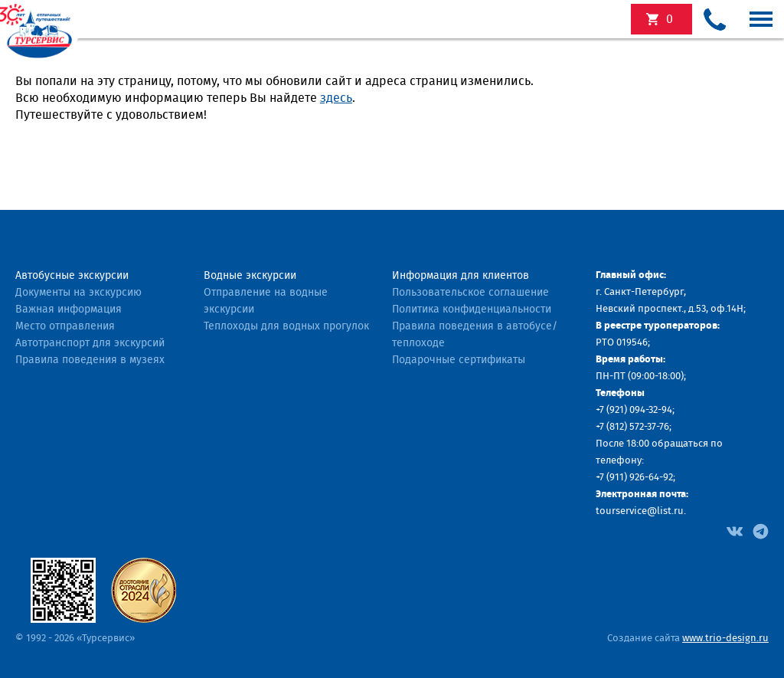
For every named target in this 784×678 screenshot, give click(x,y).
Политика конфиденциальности (472, 310)
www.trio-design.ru (725, 639)
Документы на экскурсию (78, 293)
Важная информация (69, 310)
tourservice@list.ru (640, 511)
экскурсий (670, 19)
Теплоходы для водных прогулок (286, 326)
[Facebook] (735, 530)
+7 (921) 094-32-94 (634, 410)
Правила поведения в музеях (90, 360)
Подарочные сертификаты (459, 360)
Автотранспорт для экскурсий (90, 343)
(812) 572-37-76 (638, 427)
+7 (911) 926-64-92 (634, 478)
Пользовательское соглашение (470, 293)
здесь (336, 98)
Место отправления (65, 326)
